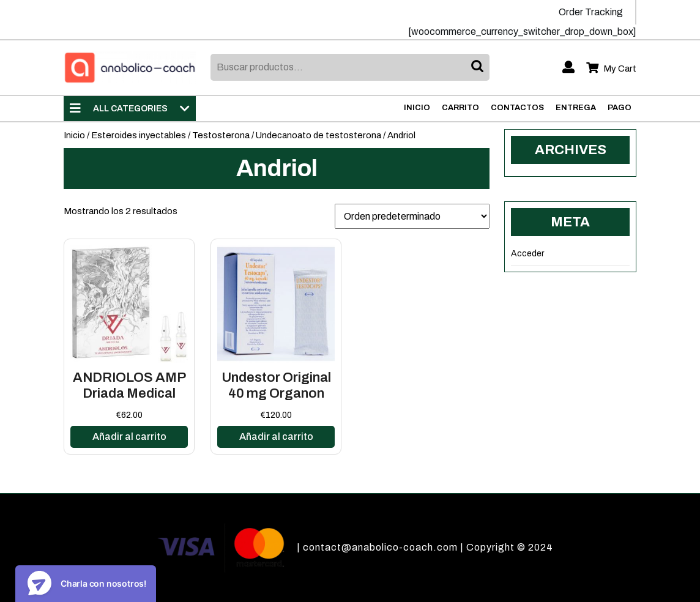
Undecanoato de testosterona (318, 135)
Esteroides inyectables (139, 135)
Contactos (517, 108)
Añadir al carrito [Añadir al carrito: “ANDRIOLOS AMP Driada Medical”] (129, 437)
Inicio (417, 108)
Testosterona (221, 135)
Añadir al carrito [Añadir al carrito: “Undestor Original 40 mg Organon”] (276, 437)
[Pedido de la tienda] (412, 216)
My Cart (611, 69)
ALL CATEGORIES (130, 108)
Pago (620, 108)
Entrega (576, 108)
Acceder (527, 254)
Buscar (478, 67)
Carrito (460, 108)
